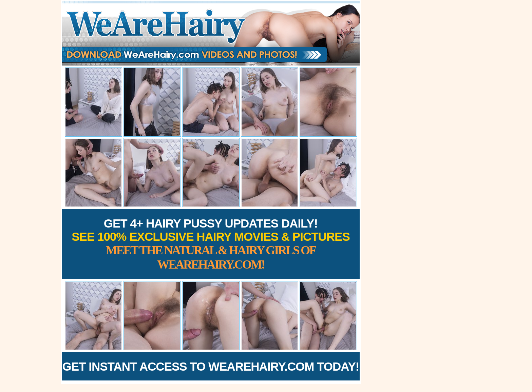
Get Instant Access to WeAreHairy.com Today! (211, 366)
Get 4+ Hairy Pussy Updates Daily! (211, 244)
